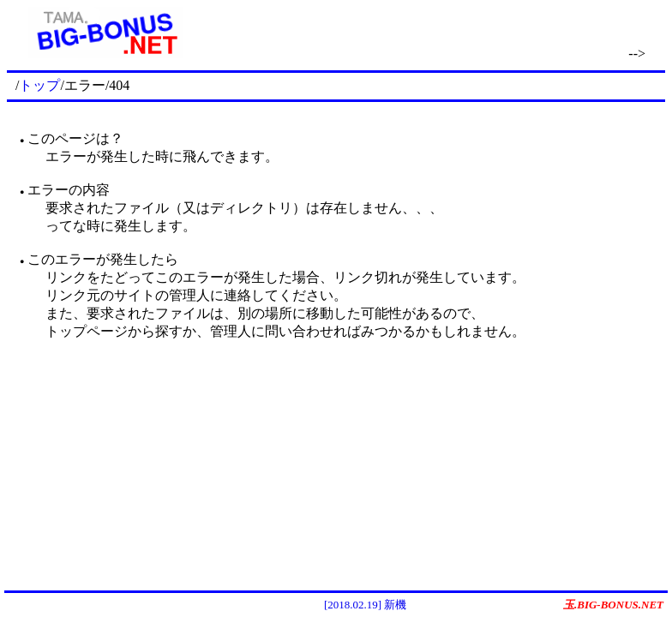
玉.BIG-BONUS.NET (613, 605)
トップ (39, 85)
